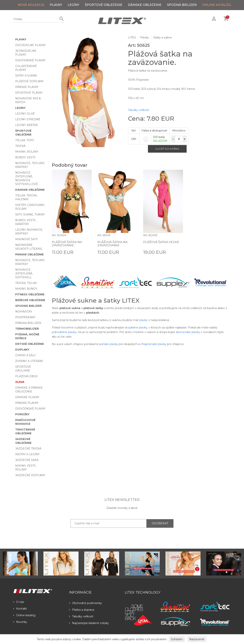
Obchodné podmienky (86, 603)
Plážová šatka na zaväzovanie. (67, 244)
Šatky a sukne (26, 76)
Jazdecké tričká (28, 449)
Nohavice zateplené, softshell (24, 273)
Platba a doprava (82, 610)
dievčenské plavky (188, 332)
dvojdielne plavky (136, 328)
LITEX (132, 37)
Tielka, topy (25, 140)
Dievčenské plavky (30, 60)
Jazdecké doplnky (30, 475)
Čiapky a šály (26, 355)
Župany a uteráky (29, 361)
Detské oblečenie (30, 344)
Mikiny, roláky (27, 152)
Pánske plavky (27, 87)
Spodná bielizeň (182, 5)
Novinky (20, 622)
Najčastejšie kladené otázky (89, 623)
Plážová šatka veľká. (162, 242)
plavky (144, 320)
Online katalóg (24, 615)
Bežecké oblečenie (30, 300)
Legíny (73, 5)
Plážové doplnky (29, 81)
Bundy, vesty (25, 157)
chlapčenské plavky (153, 344)
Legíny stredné (28, 119)
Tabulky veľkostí (138, 110)
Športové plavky (29, 93)
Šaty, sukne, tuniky (30, 214)
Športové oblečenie (104, 5)
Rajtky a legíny (27, 454)
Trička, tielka (26, 283)
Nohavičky (24, 312)
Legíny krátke (27, 125)
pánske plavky (109, 344)
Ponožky (22, 414)
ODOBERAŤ (160, 523)
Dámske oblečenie (145, 5)
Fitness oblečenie (30, 294)
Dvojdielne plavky (30, 45)
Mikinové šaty (26, 239)
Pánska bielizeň (28, 323)
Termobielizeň (27, 329)
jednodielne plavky (64, 332)
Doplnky (22, 350)
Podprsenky (25, 317)
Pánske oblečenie (29, 254)
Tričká (20, 146)
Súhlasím (177, 639)
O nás (19, 602)
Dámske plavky (27, 397)
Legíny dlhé (25, 114)
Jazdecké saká (27, 460)
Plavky (56, 5)
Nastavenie (197, 639)
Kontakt (20, 609)
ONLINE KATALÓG (217, 5)
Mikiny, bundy (26, 289)
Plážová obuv (26, 376)
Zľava (20, 382)
